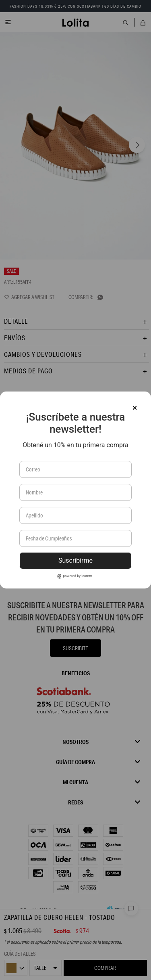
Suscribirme (75, 560)
